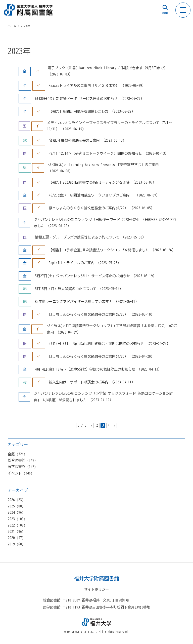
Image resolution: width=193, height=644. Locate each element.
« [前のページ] (91, 425)
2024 (11, 512)
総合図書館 (17, 460)
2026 (11, 500)
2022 (11, 525)
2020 (11, 538)
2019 (11, 544)
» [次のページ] (114, 425)
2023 (11, 519)
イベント (15, 473)
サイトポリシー (96, 589)
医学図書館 (17, 467)
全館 (11, 454)
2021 (11, 532)
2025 (11, 506)
